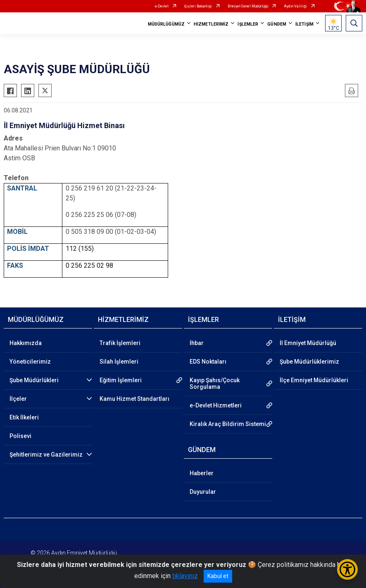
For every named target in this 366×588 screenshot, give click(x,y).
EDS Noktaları (208, 362)
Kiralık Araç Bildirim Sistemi (228, 424)
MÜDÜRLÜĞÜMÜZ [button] (166, 24)
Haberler (202, 473)
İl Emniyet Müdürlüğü (308, 343)
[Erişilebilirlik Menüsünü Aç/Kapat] (347, 569)
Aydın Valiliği (295, 6)
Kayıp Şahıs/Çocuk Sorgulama (215, 383)
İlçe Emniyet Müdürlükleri (314, 380)
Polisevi (20, 436)
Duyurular (203, 492)
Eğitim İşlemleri (121, 380)
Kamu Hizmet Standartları (134, 399)
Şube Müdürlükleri (34, 380)
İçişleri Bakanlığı (198, 6)
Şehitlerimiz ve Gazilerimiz (46, 455)
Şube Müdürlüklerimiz (309, 362)
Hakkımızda (26, 343)
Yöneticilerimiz (30, 362)
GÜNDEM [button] (277, 24)
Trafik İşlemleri (120, 343)
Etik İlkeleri (24, 417)
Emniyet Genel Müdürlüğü (248, 6)
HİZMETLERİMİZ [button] (211, 24)
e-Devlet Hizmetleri (216, 405)
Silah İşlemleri (119, 362)
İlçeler (18, 399)
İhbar (197, 343)
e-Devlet (162, 6)
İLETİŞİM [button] (304, 24)
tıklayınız (185, 576)
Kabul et (218, 576)
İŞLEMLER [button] (248, 24)
